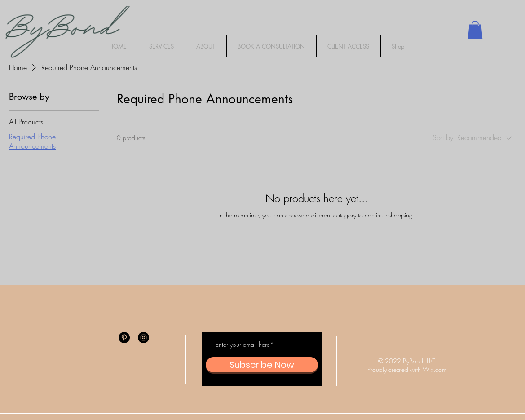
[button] (475, 30)
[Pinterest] (124, 338)
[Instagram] (143, 338)
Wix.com (435, 369)
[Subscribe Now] (262, 365)
